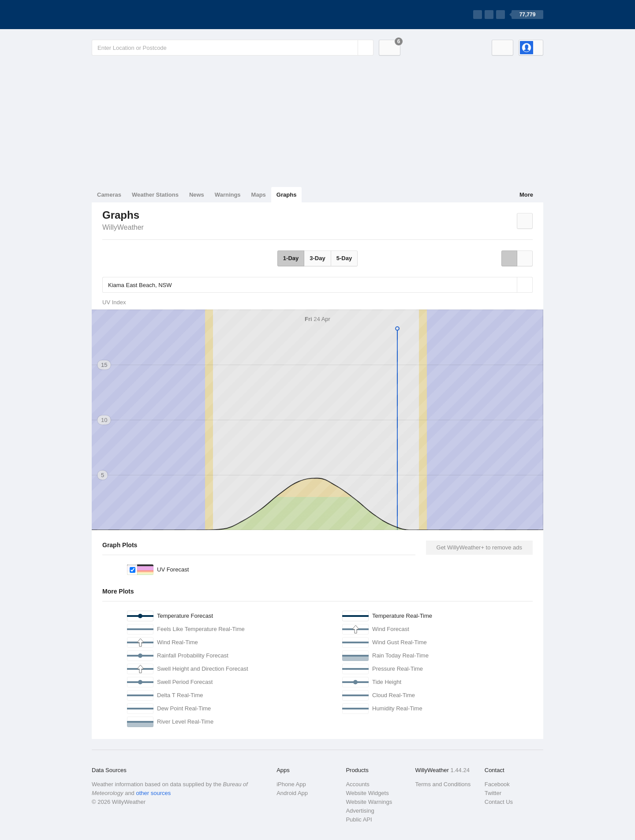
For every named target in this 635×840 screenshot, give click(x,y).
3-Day (317, 258)
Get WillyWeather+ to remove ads (479, 547)
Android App (292, 793)
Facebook (497, 784)
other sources (153, 793)
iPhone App (291, 784)
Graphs (287, 195)
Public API (359, 819)
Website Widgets (367, 793)
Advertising (360, 811)
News (197, 195)
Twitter (493, 793)
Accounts (357, 784)
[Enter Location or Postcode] (233, 48)
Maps (259, 195)
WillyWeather (123, 227)
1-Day (291, 258)
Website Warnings (369, 802)
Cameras (109, 195)
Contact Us (499, 802)
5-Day (344, 258)
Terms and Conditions (443, 784)
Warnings (228, 195)
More (526, 195)
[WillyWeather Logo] (133, 15)
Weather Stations (155, 195)
